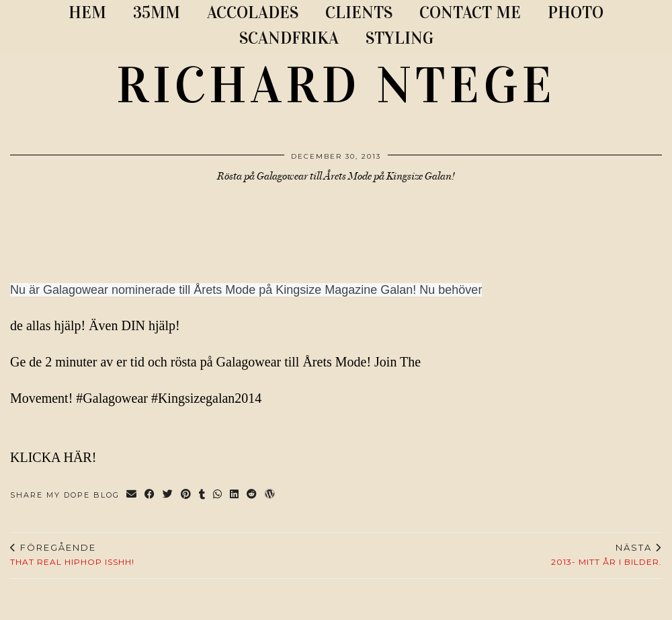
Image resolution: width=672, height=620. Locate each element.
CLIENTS (359, 12)
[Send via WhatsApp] (218, 495)
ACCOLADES (253, 12)
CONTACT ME (470, 12)
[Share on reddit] (252, 495)
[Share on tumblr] (203, 495)
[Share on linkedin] (235, 495)
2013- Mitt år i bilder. (606, 555)
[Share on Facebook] (150, 495)
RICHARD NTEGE (336, 85)
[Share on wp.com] (270, 495)
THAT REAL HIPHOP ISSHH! (72, 555)
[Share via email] (132, 495)
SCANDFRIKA (289, 38)
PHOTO (576, 12)
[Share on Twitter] (168, 495)
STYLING (400, 38)
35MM (157, 12)
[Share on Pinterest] (186, 495)
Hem (87, 12)
